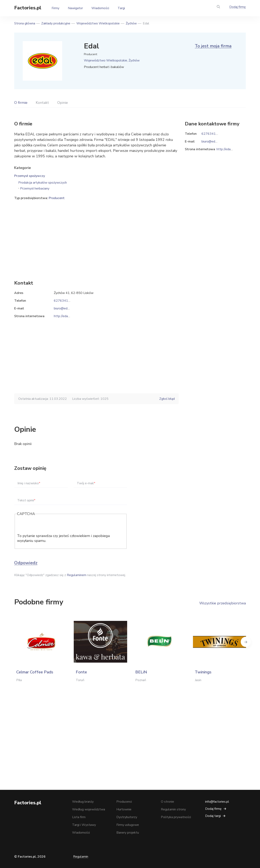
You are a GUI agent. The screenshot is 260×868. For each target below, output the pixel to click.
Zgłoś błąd (167, 399)
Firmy (55, 8)
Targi (121, 8)
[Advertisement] (96, 234)
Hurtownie (124, 809)
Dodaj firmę (238, 7)
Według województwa (89, 809)
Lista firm (79, 817)
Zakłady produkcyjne (56, 23)
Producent (57, 198)
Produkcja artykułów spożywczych (43, 183)
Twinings (203, 672)
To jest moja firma (213, 46)
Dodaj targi (213, 816)
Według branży (83, 802)
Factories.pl (28, 8)
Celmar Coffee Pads (35, 672)
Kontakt (42, 103)
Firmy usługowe (128, 825)
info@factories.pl (217, 802)
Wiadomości (100, 8)
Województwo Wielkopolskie (98, 23)
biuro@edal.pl (64, 308)
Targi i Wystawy (84, 825)
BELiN (141, 672)
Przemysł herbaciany (35, 189)
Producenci (124, 802)
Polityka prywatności (176, 817)
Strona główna (25, 23)
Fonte (81, 672)
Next (246, 642)
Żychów (131, 23)
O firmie (21, 103)
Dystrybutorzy (127, 817)
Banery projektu (128, 833)
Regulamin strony (173, 809)
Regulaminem (77, 575)
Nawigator (75, 8)
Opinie (63, 103)
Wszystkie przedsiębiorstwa (223, 603)
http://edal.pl (63, 316)
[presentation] (48, 525)
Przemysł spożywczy (30, 176)
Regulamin (81, 857)
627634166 (63, 301)
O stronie (167, 802)
